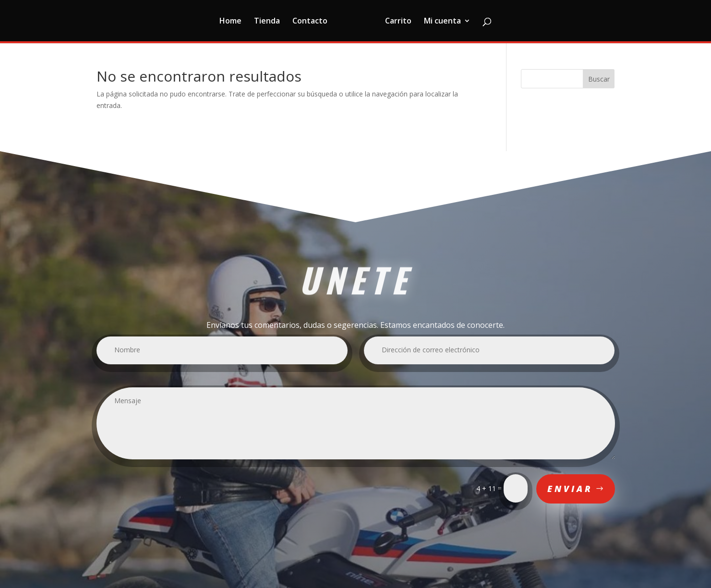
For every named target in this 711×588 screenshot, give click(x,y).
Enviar (570, 489)
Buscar (599, 79)
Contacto (310, 22)
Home (230, 22)
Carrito (398, 22)
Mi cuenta (442, 22)
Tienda (267, 22)
